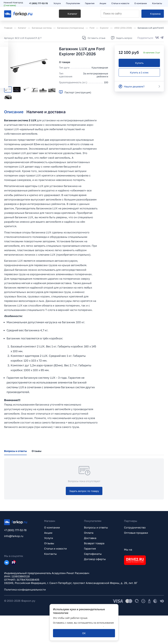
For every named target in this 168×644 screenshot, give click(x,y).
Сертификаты (93, 582)
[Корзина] (153, 15)
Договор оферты (95, 588)
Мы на (128, 578)
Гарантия (90, 577)
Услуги (49, 566)
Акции (48, 561)
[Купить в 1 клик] (139, 72)
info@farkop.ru (14, 565)
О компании (52, 556)
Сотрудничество (135, 556)
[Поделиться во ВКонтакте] (157, 38)
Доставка (90, 566)
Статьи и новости (55, 577)
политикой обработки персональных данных (78, 626)
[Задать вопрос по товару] (84, 519)
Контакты (50, 582)
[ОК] (84, 633)
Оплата (89, 561)
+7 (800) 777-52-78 (39, 4)
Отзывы (49, 572)
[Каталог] (61, 15)
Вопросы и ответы (96, 556)
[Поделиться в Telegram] (162, 38)
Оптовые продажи (136, 561)
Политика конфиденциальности (25, 618)
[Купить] (139, 63)
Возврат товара (94, 572)
